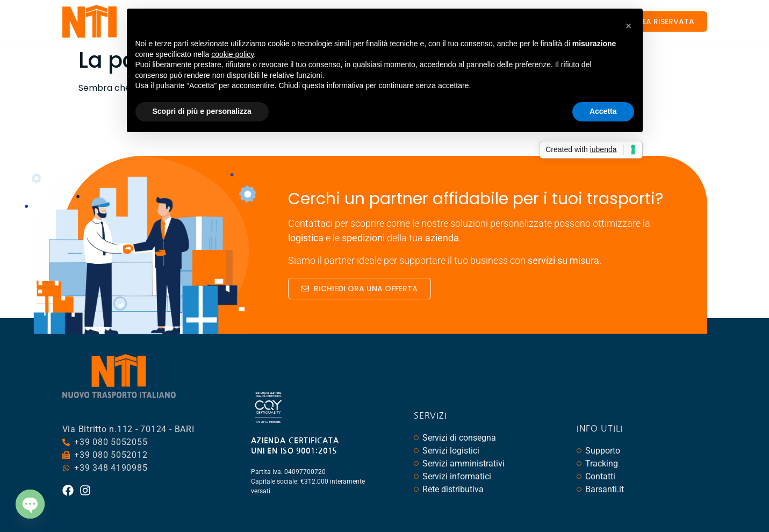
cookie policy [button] (232, 54)
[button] (629, 26)
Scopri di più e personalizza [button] (202, 111)
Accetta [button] (603, 111)
